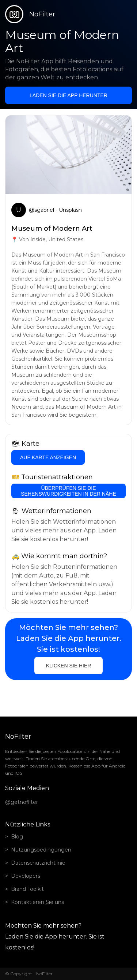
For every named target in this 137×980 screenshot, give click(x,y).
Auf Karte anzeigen (48, 457)
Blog (17, 837)
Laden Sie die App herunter (68, 95)
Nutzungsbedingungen (41, 850)
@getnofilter (22, 802)
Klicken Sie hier (69, 666)
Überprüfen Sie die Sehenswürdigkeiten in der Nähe (68, 491)
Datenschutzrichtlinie (38, 863)
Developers (26, 876)
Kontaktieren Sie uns (37, 902)
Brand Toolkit (27, 889)
